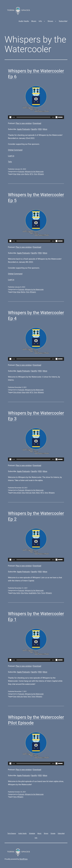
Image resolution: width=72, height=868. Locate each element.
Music (34, 21)
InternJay (28, 493)
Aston (18, 593)
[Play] (10, 117)
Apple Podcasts (23, 129)
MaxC (38, 493)
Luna (22, 174)
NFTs (31, 174)
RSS (40, 129)
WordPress (23, 859)
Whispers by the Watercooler (34, 172)
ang (14, 593)
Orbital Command (15, 150)
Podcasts (21, 172)
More (45, 129)
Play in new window (24, 123)
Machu (27, 174)
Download (37, 123)
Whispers (41, 174)
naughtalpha (32, 593)
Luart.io (11, 156)
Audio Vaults (24, 21)
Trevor (43, 593)
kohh (27, 392)
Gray (15, 174)
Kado (34, 493)
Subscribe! (63, 21)
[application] (36, 117)
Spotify (34, 129)
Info (40, 21)
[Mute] (56, 117)
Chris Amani (17, 392)
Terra (35, 174)
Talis (10, 162)
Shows (50, 21)
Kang (18, 174)
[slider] (33, 117)
